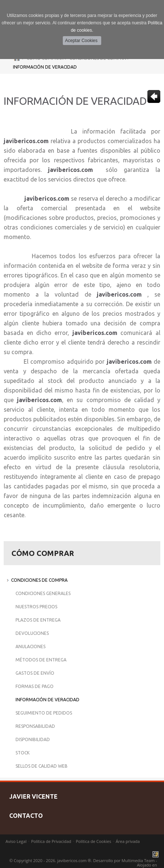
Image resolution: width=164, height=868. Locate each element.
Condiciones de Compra (39, 580)
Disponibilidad (33, 739)
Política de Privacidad (51, 841)
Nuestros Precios (36, 607)
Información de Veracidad (45, 67)
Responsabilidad (35, 726)
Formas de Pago (35, 686)
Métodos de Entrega (41, 660)
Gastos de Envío (35, 673)
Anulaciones (30, 646)
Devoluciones (32, 633)
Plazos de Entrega (38, 620)
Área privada (128, 841)
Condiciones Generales (43, 593)
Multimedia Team (138, 860)
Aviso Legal (16, 841)
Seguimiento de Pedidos (44, 713)
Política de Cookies (93, 841)
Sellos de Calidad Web (42, 766)
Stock (23, 753)
